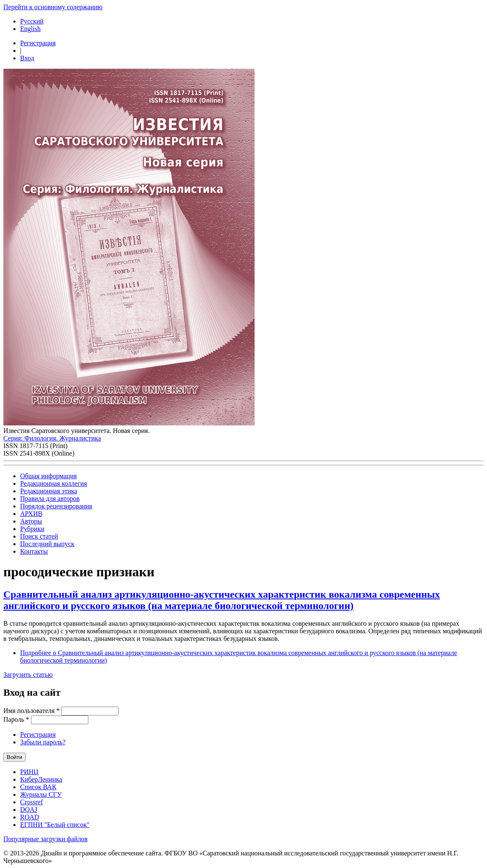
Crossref (31, 802)
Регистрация (38, 43)
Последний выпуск (47, 544)
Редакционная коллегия (54, 483)
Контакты (34, 551)
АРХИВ (31, 514)
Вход (27, 58)
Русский (32, 21)
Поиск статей (39, 536)
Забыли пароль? (43, 742)
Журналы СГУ (41, 794)
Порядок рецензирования (56, 506)
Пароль (16, 719)
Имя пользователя (31, 711)
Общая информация (48, 476)
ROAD (30, 817)
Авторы (31, 521)
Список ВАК (38, 787)
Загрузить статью (28, 675)
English (30, 29)
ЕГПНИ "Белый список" (55, 825)
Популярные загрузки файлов (45, 839)
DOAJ (29, 810)
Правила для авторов (50, 499)
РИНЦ (29, 772)
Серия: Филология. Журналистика (52, 438)
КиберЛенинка (41, 779)
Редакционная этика (49, 491)
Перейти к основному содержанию (53, 7)
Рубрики (32, 529)
